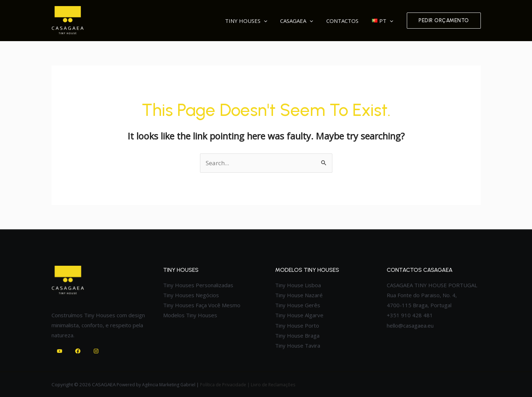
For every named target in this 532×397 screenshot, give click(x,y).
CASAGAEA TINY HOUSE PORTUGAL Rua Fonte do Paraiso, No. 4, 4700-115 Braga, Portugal (432, 295)
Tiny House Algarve (299, 315)
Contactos (351, 21)
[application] (284, 21)
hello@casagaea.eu (410, 325)
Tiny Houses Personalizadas (198, 285)
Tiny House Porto (297, 325)
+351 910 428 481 (410, 315)
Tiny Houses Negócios (191, 295)
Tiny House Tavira (298, 345)
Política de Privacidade (223, 385)
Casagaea (311, 21)
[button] (444, 21)
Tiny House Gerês (298, 305)
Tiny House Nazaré (299, 295)
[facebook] (79, 351)
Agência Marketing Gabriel (169, 385)
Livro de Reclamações (274, 385)
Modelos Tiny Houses (190, 315)
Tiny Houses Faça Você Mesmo (202, 305)
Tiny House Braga (297, 335)
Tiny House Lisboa (298, 285)
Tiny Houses (266, 21)
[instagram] (97, 351)
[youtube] (61, 351)
